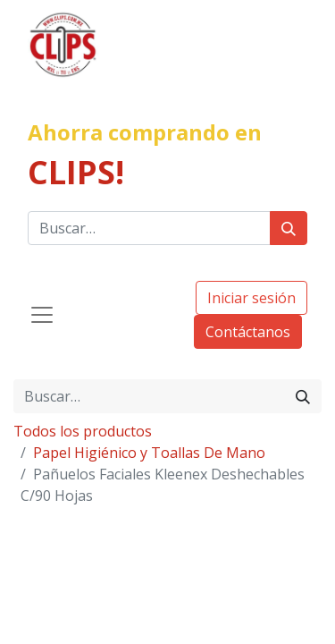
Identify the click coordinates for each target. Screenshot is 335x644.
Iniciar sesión (251, 298)
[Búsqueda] (289, 228)
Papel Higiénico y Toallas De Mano (149, 453)
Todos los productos (83, 431)
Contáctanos (248, 332)
